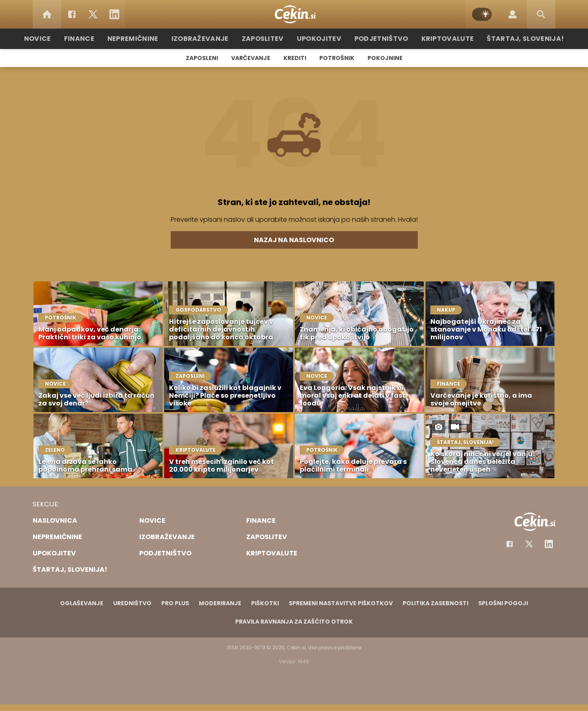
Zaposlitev (267, 39)
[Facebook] (72, 14)
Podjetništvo (377, 39)
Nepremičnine (147, 39)
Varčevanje (251, 58)
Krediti (295, 58)
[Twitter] (93, 14)
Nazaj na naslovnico (294, 240)
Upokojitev (319, 39)
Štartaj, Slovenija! (509, 39)
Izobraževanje (209, 39)
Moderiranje (220, 603)
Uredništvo (132, 603)
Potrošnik (337, 58)
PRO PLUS (175, 603)
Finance (96, 39)
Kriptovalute (438, 39)
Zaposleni (202, 58)
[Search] (541, 14)
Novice (57, 39)
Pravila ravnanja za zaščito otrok (294, 622)
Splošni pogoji (503, 603)
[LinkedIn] (114, 14)
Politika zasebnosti (435, 603)
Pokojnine (385, 58)
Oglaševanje (82, 603)
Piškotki (265, 603)
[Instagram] (549, 544)
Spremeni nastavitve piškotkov (341, 603)
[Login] (512, 14)
